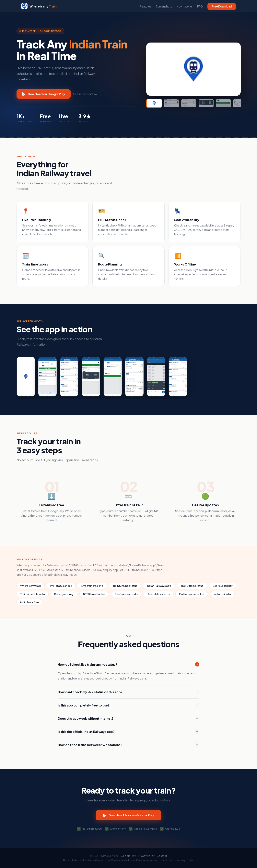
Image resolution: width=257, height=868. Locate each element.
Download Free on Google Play (128, 815)
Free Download (222, 6)
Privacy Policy (146, 856)
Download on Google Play (44, 94)
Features (146, 6)
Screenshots (164, 6)
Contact (162, 856)
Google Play (128, 856)
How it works (185, 6)
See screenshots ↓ (85, 94)
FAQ (200, 6)
